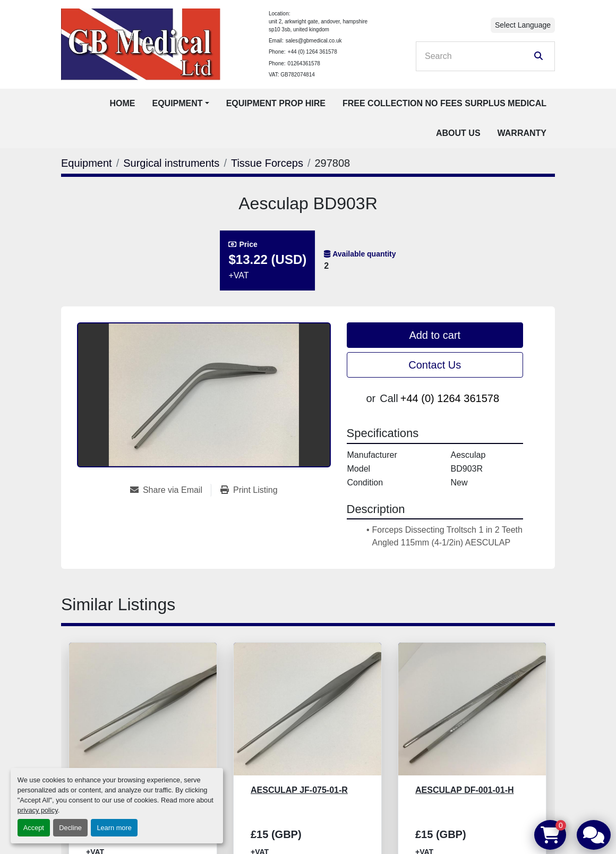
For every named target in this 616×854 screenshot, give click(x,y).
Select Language (523, 25)
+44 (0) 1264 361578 (313, 52)
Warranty (522, 133)
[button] (180, 104)
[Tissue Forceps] (267, 163)
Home (122, 103)
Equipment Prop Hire (276, 103)
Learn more (114, 828)
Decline (70, 828)
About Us (458, 133)
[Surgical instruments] (171, 163)
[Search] (478, 56)
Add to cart (435, 335)
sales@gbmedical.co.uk (314, 41)
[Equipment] (87, 163)
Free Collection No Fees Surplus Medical (444, 103)
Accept (34, 828)
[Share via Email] (170, 490)
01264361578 (304, 63)
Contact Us (435, 365)
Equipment (177, 103)
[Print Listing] (249, 490)
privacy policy (38, 810)
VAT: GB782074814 (292, 75)
